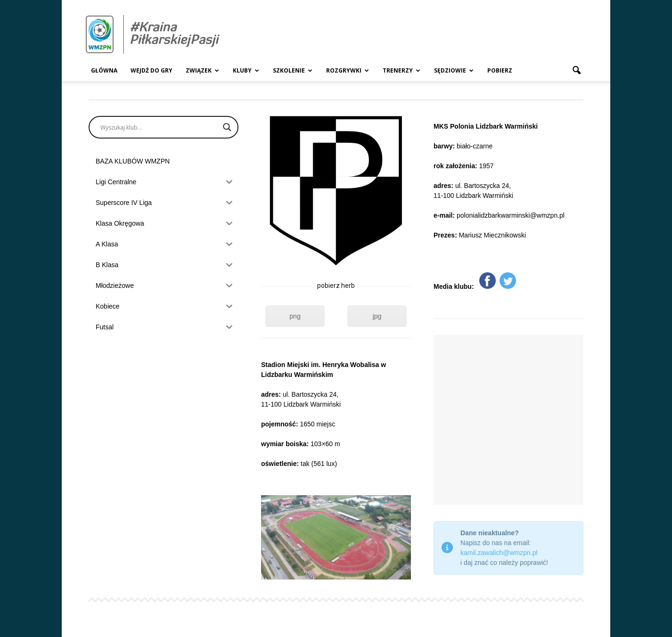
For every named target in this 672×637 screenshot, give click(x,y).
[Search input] (159, 127)
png (295, 316)
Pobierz (500, 70)
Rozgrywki (348, 70)
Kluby (246, 70)
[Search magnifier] (227, 127)
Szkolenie (293, 70)
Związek (202, 70)
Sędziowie (454, 70)
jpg (377, 316)
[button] (576, 71)
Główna (104, 70)
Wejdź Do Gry (152, 70)
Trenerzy (402, 70)
